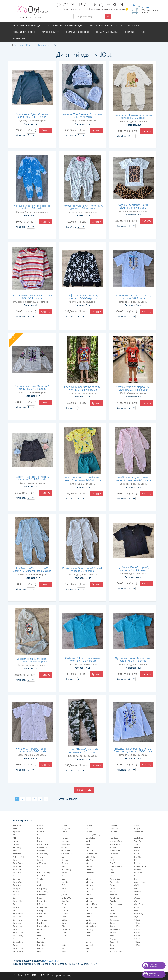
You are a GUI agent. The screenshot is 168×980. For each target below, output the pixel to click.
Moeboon (90, 939)
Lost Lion (65, 948)
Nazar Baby (115, 844)
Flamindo (65, 838)
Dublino (41, 923)
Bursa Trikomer (44, 844)
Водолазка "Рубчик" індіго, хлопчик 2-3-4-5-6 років (32, 116)
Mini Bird (90, 876)
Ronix (112, 936)
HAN (64, 866)
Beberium (17, 920)
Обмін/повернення (77, 32)
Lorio (64, 945)
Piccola (113, 901)
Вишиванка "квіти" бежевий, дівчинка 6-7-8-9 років (32, 387)
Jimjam (64, 895)
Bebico (16, 929)
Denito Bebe (43, 901)
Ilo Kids (65, 882)
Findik (64, 832)
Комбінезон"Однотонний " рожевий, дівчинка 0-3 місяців (133, 479)
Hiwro (64, 873)
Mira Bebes (91, 923)
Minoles (89, 917)
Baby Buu (17, 866)
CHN (39, 866)
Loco (64, 942)
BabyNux (17, 895)
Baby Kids (17, 873)
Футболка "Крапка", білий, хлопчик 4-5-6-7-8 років (32, 750)
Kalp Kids (65, 901)
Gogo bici (66, 851)
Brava (40, 841)
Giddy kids (66, 844)
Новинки (134, 25)
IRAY (63, 885)
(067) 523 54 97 (71, 4)
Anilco (16, 841)
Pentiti (112, 892)
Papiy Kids (114, 882)
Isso (63, 892)
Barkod (16, 907)
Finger (64, 835)
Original (113, 869)
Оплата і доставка (107, 32)
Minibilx (89, 892)
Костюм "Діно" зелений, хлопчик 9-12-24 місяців (83, 116)
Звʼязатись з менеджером (154, 974)
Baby (15, 860)
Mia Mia (89, 860)
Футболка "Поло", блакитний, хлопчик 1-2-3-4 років (83, 659)
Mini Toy (89, 888)
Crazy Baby (42, 888)
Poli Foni (113, 914)
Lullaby (89, 825)
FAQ (143, 32)
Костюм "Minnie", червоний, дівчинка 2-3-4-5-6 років (133, 388)
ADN (15, 828)
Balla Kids (17, 901)
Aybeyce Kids (19, 857)
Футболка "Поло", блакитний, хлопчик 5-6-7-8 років (133, 659)
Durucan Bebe (43, 926)
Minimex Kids (91, 907)
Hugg (64, 876)
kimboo (65, 914)
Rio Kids (113, 932)
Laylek (64, 936)
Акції (119, 25)
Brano (40, 838)
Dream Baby (43, 920)
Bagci (16, 898)
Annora (16, 844)
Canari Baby (43, 854)
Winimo (137, 892)
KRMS (64, 926)
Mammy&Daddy (93, 835)
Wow (136, 901)
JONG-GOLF (67, 898)
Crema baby (43, 892)
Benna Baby (18, 942)
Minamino (90, 873)
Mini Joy (89, 879)
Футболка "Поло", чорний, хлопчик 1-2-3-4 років (133, 569)
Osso (112, 873)
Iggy (63, 879)
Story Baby (139, 841)
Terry (136, 851)
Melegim (89, 851)
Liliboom (65, 939)
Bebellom (17, 917)
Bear (15, 910)
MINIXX (89, 914)
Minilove (89, 898)
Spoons (137, 835)
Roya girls (114, 939)
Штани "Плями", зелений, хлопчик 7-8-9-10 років (83, 751)
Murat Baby (115, 828)
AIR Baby (17, 835)
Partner (113, 885)
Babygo (16, 888)
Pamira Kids (115, 879)
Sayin (112, 948)
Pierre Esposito (116, 904)
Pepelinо (113, 895)
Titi (135, 860)
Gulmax (65, 860)
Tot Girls (138, 869)
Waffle (137, 885)
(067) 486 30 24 (109, 4)
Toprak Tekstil (140, 866)
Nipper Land (115, 851)
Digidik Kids (42, 907)
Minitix (88, 910)
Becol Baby (18, 936)
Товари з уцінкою (24, 32)
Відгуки (129, 32)
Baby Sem (17, 879)
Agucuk (16, 832)
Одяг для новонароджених (30, 25)
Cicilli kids (41, 876)
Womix (137, 895)
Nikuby (113, 847)
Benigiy (16, 939)
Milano (89, 866)
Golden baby (67, 854)
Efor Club (41, 929)
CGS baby (41, 863)
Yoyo (136, 917)
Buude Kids (42, 847)
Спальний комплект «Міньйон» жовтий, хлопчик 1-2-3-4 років (83, 479)
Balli (15, 904)
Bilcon (40, 825)
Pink (112, 907)
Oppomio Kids (116, 866)
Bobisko (41, 832)
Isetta (64, 888)
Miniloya (89, 901)
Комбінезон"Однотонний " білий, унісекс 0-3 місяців (83, 570)
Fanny (64, 825)
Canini (40, 857)
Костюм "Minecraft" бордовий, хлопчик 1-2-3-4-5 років (83, 388)
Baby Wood (18, 882)
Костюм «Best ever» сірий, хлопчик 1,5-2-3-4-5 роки (32, 660)
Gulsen (65, 863)
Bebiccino (17, 926)
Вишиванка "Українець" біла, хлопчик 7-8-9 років (133, 297)
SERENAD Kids (116, 951)
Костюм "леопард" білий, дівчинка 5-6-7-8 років (133, 206)
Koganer (65, 923)
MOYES (89, 948)
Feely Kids (66, 828)
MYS (112, 835)
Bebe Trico (18, 914)
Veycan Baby (140, 882)
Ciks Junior (42, 879)
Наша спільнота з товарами (155, 965)
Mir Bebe (90, 920)
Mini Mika (90, 885)
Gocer (64, 847)
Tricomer (138, 876)
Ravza (112, 926)
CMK (39, 885)
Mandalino (90, 838)
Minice (88, 895)
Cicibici (40, 869)
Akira (15, 838)
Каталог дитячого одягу (68, 25)
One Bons (114, 863)
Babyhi (16, 892)
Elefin (40, 932)
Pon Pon (113, 917)
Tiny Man (138, 857)
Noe (112, 857)
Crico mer (42, 895)
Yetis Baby (139, 914)
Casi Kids (41, 860)
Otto (112, 876)
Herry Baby (66, 869)
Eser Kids (41, 945)
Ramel (112, 923)
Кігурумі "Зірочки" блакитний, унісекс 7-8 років (32, 207)
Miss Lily (89, 929)
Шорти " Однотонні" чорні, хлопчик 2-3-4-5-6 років (32, 478)
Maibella (89, 828)
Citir (39, 882)
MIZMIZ (89, 936)
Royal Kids (114, 942)
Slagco (137, 828)
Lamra (64, 932)
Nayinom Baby (116, 841)
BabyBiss (17, 885)
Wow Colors (139, 904)
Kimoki (64, 917)
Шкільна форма (100, 25)
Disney (40, 910)
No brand (114, 854)
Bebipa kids (18, 932)
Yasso (137, 910)
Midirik (89, 863)
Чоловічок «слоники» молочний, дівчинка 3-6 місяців (83, 207)
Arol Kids (17, 854)
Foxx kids (65, 841)
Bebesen (17, 923)
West (136, 888)
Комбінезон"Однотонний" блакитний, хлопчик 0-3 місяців (32, 570)
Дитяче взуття (51, 32)
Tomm (137, 863)
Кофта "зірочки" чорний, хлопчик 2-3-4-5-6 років (83, 297)
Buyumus (41, 851)
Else (39, 936)
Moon (88, 942)
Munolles (114, 825)
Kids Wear (66, 910)
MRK (88, 951)
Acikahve (17, 825)
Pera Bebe (114, 898)
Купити (46, 130)
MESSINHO (90, 857)
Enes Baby (42, 939)
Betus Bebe (18, 951)
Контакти (19, 39)
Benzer (16, 945)
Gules (64, 857)
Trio (136, 879)
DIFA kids (41, 904)
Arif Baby (17, 847)
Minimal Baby (92, 904)
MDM (88, 844)
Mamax (89, 832)
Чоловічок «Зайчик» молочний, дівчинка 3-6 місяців (133, 116)
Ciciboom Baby (44, 873)
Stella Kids (138, 838)
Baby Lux (17, 876)
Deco (39, 898)
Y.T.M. (137, 907)
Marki (88, 841)
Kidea (64, 904)
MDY (88, 847)
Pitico (112, 910)
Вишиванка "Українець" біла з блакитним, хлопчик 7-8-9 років (133, 750)
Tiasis (136, 854)
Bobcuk (40, 828)
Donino (40, 917)
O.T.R (112, 860)
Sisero (137, 825)
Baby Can (17, 869)
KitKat (64, 920)
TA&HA (137, 847)
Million (88, 869)
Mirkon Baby (91, 926)
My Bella (113, 832)
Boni (39, 835)
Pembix (113, 888)
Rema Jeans (115, 929)
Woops (137, 898)
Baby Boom (18, 863)
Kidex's (65, 907)
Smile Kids (138, 832)
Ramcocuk (114, 920)
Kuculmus (66, 929)
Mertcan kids (91, 854)
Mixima (89, 932)
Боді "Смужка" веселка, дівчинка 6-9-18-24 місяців (32, 297)
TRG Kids (138, 873)
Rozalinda (114, 945)
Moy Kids (90, 945)
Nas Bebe (114, 838)
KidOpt (137, 923)
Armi (15, 851)
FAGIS (40, 951)
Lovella (65, 951)
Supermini (138, 844)
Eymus (40, 948)
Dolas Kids (42, 914)
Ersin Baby (42, 942)
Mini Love (90, 882)
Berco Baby (18, 948)
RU (134, 5)
